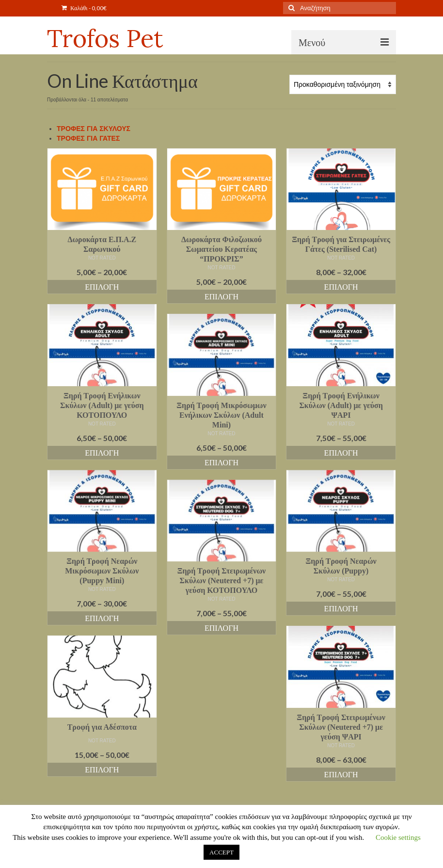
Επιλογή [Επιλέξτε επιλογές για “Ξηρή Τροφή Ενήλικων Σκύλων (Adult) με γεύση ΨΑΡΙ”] (341, 452)
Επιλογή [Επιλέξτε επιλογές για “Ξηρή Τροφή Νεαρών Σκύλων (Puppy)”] (341, 608)
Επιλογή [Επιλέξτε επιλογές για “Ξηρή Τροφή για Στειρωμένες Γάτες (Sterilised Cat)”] (341, 287)
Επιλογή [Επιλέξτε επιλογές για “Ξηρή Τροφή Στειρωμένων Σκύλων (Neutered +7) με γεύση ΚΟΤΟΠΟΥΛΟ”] (221, 628)
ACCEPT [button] (221, 852)
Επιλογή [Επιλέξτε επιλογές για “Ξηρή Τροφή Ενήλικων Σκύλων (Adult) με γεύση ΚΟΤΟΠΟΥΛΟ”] (102, 452)
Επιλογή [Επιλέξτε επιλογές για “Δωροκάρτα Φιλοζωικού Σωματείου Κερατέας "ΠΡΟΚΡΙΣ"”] (221, 296)
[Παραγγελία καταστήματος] (343, 84)
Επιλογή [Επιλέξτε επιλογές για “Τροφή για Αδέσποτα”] (102, 769)
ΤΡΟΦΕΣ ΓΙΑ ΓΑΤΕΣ (88, 138)
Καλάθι (84, 8)
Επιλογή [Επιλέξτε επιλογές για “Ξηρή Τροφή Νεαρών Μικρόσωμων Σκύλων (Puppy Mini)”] (102, 618)
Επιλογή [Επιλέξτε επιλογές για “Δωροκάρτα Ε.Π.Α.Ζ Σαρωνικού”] (102, 287)
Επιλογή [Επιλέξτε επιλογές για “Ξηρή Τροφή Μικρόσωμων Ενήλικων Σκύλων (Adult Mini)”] (221, 462)
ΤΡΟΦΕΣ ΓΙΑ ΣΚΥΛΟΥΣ (94, 129)
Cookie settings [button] (398, 837)
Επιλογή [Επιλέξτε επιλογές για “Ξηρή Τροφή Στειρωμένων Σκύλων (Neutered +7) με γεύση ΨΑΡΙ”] (341, 774)
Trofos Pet (105, 38)
